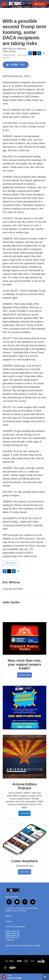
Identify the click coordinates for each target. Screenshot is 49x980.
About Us (9, 916)
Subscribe (24, 813)
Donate (41, 4)
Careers (8, 921)
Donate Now (24, 675)
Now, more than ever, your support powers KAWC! (24, 664)
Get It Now (24, 872)
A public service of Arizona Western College (23, 946)
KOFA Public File (12, 938)
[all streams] (46, 977)
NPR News (10, 563)
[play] (4, 977)
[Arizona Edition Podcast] (24, 757)
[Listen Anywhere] (24, 840)
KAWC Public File (12, 931)
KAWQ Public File (12, 936)
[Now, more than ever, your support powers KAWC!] (24, 638)
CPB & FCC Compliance (15, 927)
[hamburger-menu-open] (4, 4)
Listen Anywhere (24, 861)
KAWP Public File (12, 933)
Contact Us (10, 940)
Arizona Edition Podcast (25, 786)
